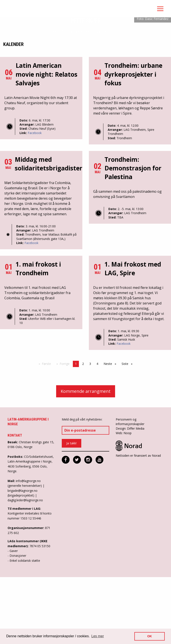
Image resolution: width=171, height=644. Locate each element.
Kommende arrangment (86, 459)
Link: (24, 201)
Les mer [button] (98, 636)
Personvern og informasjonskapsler (130, 490)
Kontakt (15, 504)
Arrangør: (27, 193)
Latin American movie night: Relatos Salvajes (46, 142)
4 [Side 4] (97, 432)
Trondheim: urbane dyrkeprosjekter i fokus (133, 142)
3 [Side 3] (90, 432)
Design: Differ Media (130, 497)
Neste (111, 432)
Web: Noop (124, 501)
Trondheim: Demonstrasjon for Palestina (133, 236)
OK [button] (150, 636)
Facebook (35, 201)
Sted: (24, 197)
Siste (128, 432)
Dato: (24, 189)
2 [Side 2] (83, 432)
